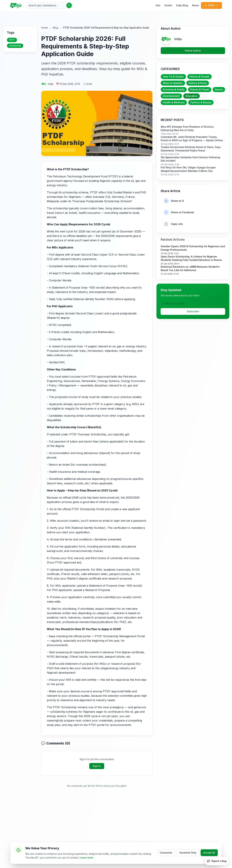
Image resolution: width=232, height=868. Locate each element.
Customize (166, 852)
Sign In (97, 766)
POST (211, 5)
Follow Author (193, 51)
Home (45, 28)
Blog (55, 28)
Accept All (209, 852)
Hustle (168, 5)
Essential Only (188, 852)
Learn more (86, 857)
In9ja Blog (182, 5)
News (196, 5)
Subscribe (193, 311)
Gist (158, 5)
